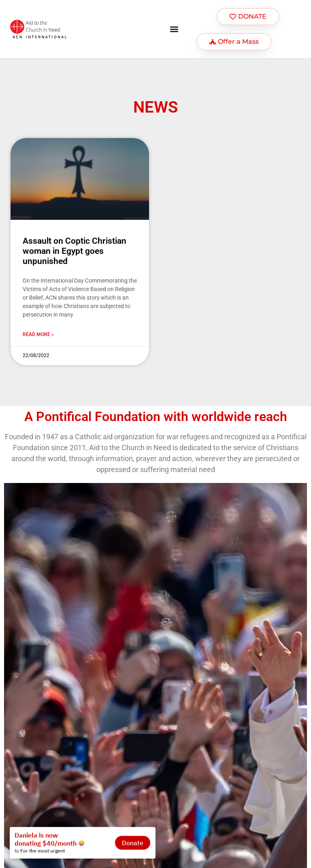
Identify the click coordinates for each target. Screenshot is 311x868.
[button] (174, 29)
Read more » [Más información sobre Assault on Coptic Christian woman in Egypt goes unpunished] (38, 334)
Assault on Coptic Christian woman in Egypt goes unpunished (75, 251)
